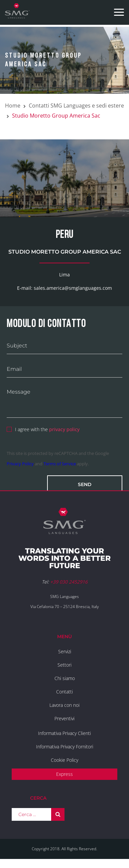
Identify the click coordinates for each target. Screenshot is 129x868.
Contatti (64, 692)
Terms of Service (60, 464)
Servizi (65, 651)
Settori (64, 665)
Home (13, 106)
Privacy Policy (20, 464)
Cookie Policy (64, 760)
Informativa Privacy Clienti (64, 733)
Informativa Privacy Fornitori (65, 747)
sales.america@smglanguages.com (73, 288)
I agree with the (43, 428)
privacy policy (64, 429)
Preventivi (64, 718)
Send (85, 484)
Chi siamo (65, 678)
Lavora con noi (64, 705)
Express (64, 774)
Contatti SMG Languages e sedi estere (76, 106)
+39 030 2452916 (69, 582)
